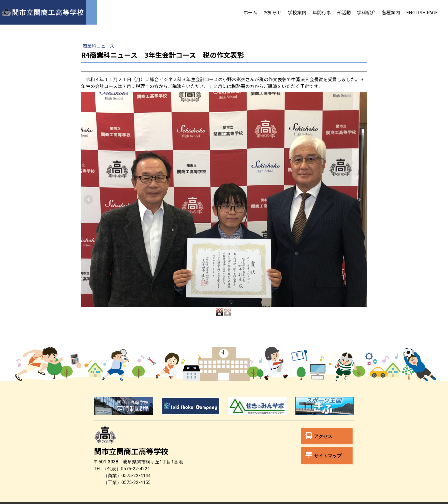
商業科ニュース (98, 46)
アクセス (319, 436)
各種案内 (391, 12)
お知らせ (273, 12)
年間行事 (322, 12)
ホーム (250, 12)
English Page (422, 12)
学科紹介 (366, 12)
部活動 (344, 12)
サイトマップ (323, 455)
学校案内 (297, 12)
